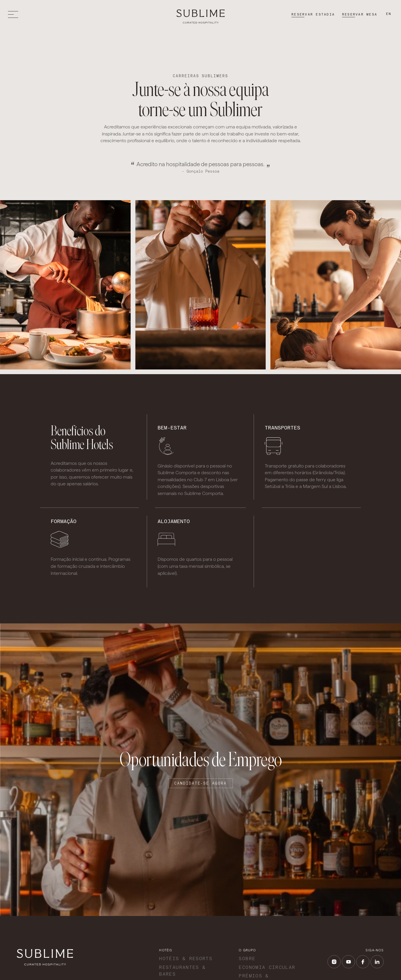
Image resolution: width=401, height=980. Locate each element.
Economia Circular (267, 967)
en (389, 14)
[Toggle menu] (14, 14)
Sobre (247, 958)
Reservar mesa (360, 14)
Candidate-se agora (200, 783)
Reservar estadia (313, 14)
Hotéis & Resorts (186, 958)
